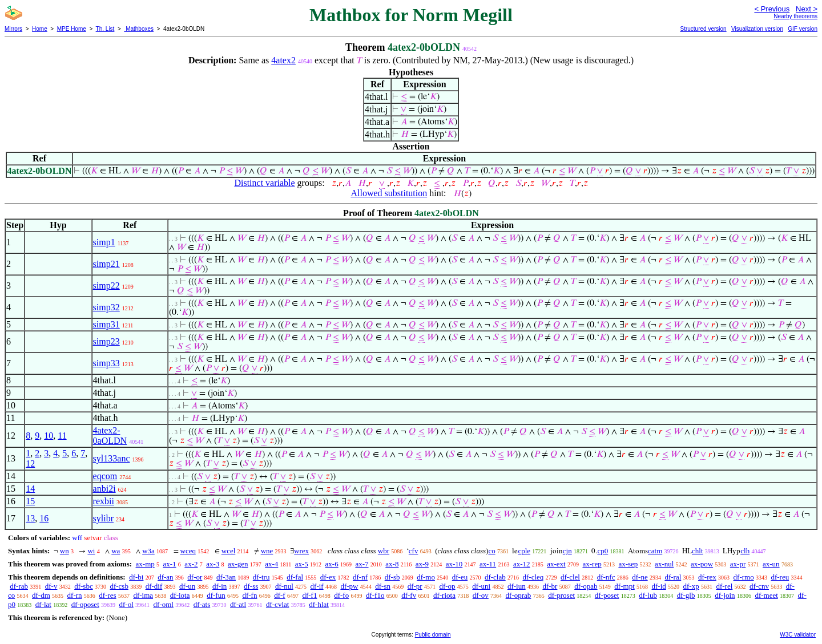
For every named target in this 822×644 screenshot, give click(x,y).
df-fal (295, 577)
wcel (229, 551)
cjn (567, 551)
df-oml (164, 604)
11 (62, 436)
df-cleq (533, 577)
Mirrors (13, 29)
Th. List (105, 29)
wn (65, 551)
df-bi (136, 577)
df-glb (686, 595)
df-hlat (319, 604)
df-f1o (375, 595)
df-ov (481, 595)
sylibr (103, 518)
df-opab (586, 586)
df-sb (392, 577)
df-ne (640, 577)
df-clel (570, 577)
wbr (384, 551)
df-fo (341, 595)
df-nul (284, 586)
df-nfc (606, 577)
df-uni (481, 586)
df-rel (724, 586)
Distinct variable (264, 183)
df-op (447, 586)
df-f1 (309, 595)
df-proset (561, 595)
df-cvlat (277, 604)
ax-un (771, 564)
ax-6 (332, 564)
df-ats (202, 604)
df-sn (383, 586)
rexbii (104, 501)
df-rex (707, 577)
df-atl (238, 604)
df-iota (180, 595)
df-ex (328, 577)
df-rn (75, 595)
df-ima (143, 595)
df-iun (517, 586)
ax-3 (213, 564)
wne (267, 551)
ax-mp (145, 564)
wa (116, 551)
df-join (725, 595)
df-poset (607, 595)
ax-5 (302, 564)
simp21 (106, 264)
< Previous (772, 9)
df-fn (249, 595)
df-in (219, 586)
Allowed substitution (389, 193)
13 (30, 518)
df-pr (415, 586)
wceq (188, 551)
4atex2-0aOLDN (110, 436)
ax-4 (271, 564)
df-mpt (624, 586)
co (491, 551)
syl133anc (112, 458)
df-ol (126, 604)
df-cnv (759, 586)
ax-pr (738, 564)
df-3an (226, 577)
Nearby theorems (795, 16)
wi (91, 551)
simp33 (106, 363)
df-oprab (519, 595)
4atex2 (283, 60)
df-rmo (744, 577)
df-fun (216, 595)
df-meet (766, 595)
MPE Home (72, 29)
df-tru (261, 577)
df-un (187, 586)
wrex (301, 551)
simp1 (104, 242)
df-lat (43, 604)
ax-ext (556, 564)
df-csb (119, 586)
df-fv (409, 595)
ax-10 (454, 564)
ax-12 (522, 564)
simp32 (106, 307)
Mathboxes (139, 29)
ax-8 (392, 564)
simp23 (106, 341)
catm (655, 551)
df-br (550, 586)
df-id (659, 586)
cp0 (603, 551)
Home (40, 29)
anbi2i (104, 489)
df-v (51, 586)
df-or (195, 577)
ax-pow (702, 564)
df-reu (780, 577)
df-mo (426, 577)
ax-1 (170, 564)
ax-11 (488, 564)
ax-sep (628, 564)
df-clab (495, 577)
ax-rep (592, 564)
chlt (698, 551)
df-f (280, 595)
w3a (148, 551)
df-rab (19, 586)
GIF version (803, 29)
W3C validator (798, 635)
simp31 (106, 324)
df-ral (673, 577)
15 (30, 501)
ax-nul (664, 564)
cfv (414, 551)
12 (30, 463)
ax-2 (191, 564)
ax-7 (362, 564)
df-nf (360, 577)
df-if (317, 586)
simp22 (106, 285)
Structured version (703, 29)
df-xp (691, 586)
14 (30, 489)
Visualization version (757, 29)
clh (745, 551)
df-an (165, 577)
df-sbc (84, 586)
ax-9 (422, 564)
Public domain (433, 635)
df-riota (444, 595)
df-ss (251, 586)
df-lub (648, 595)
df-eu (460, 577)
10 (49, 436)
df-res (107, 595)
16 (44, 518)
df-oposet (85, 604)
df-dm (41, 595)
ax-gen (238, 564)
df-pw (349, 586)
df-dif (154, 586)
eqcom (105, 476)
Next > (807, 9)
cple (524, 551)
